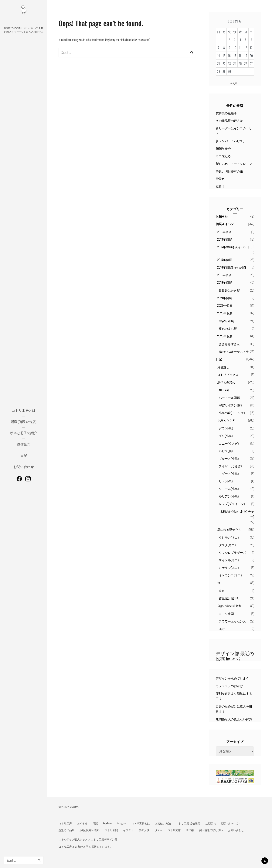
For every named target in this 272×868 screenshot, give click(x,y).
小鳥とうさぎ (226, 420)
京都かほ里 (82, 846)
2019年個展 (225, 282)
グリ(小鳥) (226, 436)
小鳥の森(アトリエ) (232, 413)
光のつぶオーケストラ (234, 351)
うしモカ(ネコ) (229, 537)
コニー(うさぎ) (229, 443)
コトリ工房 (65, 823)
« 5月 (234, 83)
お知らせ (222, 216)
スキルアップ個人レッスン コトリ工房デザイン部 (88, 839)
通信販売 (24, 444)
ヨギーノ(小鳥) (229, 473)
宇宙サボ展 (226, 321)
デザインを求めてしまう (232, 678)
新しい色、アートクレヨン (234, 164)
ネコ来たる (223, 156)
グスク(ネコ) (227, 545)
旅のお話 (144, 830)
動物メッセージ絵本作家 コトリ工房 (24, 21)
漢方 (222, 629)
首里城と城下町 (229, 598)
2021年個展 (225, 298)
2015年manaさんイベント (234, 247)
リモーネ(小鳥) (229, 489)
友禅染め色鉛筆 (226, 113)
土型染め (211, 823)
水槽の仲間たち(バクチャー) (237, 514)
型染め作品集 (66, 830)
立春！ (220, 186)
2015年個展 (225, 260)
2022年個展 (225, 305)
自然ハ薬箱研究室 (229, 606)
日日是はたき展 (229, 290)
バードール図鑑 (229, 398)
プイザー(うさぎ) (230, 466)
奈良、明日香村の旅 (229, 171)
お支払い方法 (163, 823)
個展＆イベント (226, 224)
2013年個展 (225, 239)
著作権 (190, 830)
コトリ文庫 (174, 830)
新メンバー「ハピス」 (231, 141)
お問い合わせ (24, 466)
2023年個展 (225, 313)
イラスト (128, 830)
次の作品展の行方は (229, 120)
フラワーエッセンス (232, 621)
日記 (24, 455)
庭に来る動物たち (229, 529)
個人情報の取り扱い (211, 830)
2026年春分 (223, 148)
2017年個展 (224, 275)
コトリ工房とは (24, 410)
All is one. (224, 390)
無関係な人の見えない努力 (234, 719)
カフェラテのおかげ (229, 686)
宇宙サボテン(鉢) (230, 405)
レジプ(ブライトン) (232, 504)
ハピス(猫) (226, 451)
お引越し (223, 367)
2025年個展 (225, 336)
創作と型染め (226, 382)
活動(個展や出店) (24, 422)
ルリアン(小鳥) (229, 496)
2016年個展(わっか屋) (231, 267)
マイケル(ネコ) (229, 560)
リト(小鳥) (226, 481)
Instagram (122, 823)
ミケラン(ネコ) (229, 568)
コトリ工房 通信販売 (188, 823)
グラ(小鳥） (227, 428)
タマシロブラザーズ (232, 552)
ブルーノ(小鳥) (229, 458)
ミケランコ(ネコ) (230, 575)
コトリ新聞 (111, 830)
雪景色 (220, 179)
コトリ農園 (226, 614)
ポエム (158, 830)
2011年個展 (224, 232)
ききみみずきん (229, 344)
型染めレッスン (230, 823)
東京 (222, 591)
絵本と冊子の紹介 (24, 433)
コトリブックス (228, 375)
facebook (107, 823)
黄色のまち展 (228, 328)
